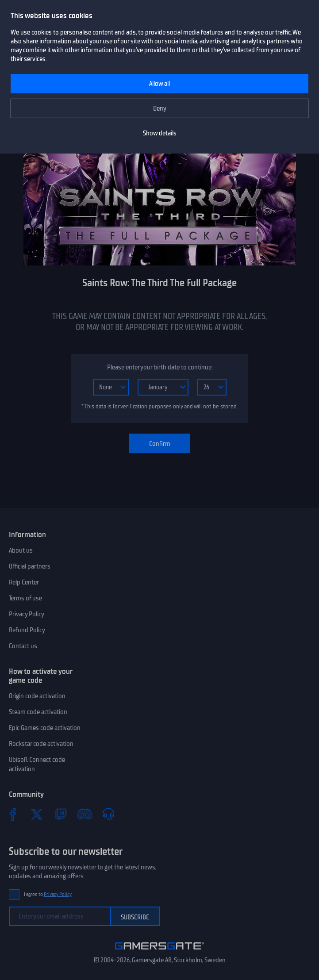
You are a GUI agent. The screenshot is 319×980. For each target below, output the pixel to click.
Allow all (159, 84)
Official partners (30, 566)
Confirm (160, 444)
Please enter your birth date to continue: (160, 367)
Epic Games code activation (45, 728)
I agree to (48, 894)
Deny (160, 108)
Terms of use (25, 598)
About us (21, 550)
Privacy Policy (27, 614)
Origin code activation (37, 696)
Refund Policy (27, 630)
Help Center (24, 582)
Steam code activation (38, 712)
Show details (160, 133)
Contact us (23, 646)
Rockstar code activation (41, 744)
